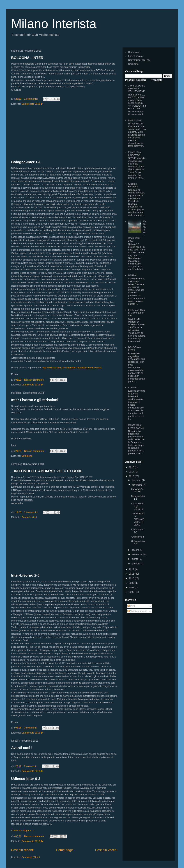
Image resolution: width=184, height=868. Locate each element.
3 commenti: (31, 728)
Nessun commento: (35, 380)
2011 (132, 574)
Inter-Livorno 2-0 (25, 575)
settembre (137, 554)
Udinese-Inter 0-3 (26, 779)
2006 (132, 592)
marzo (135, 559)
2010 (132, 578)
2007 (132, 587)
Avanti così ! (22, 748)
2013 (132, 476)
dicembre (137, 480)
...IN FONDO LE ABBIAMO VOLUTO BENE (47, 471)
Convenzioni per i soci (140, 60)
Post (131, 606)
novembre (137, 485)
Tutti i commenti (137, 611)
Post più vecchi (106, 850)
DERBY (132, 275)
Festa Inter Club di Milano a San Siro (136, 313)
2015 (132, 467)
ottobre (136, 550)
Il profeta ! (133, 388)
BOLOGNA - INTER (27, 58)
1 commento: (31, 99)
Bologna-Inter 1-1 (26, 162)
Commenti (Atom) (31, 857)
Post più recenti (22, 850)
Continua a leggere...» (23, 831)
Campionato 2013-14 (32, 104)
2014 (132, 472)
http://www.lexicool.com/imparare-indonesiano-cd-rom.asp (72, 368)
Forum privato (135, 56)
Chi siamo (133, 64)
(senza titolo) (135, 120)
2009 (132, 583)
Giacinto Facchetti (133, 185)
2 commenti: (31, 766)
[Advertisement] (64, 133)
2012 (132, 569)
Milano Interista (54, 24)
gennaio (136, 564)
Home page (65, 850)
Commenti (27, 456)
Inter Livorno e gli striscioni (35, 400)
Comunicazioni (29, 517)
